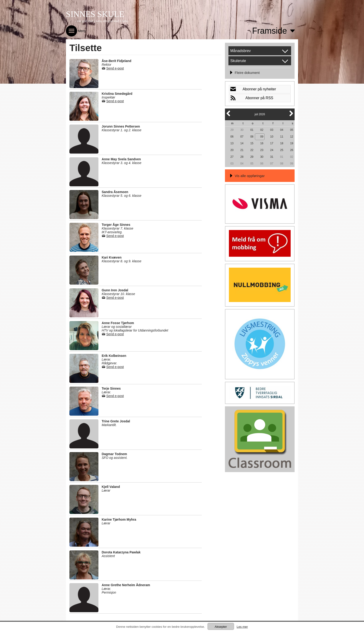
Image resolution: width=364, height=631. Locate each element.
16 (262, 143)
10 (272, 137)
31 (272, 157)
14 (242, 143)
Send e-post (115, 68)
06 (232, 137)
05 (292, 130)
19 (292, 143)
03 (272, 130)
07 (242, 137)
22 (252, 150)
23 (262, 150)
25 (282, 150)
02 (262, 130)
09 (262, 137)
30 (242, 130)
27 (232, 157)
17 (272, 143)
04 (282, 130)
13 (232, 143)
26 (292, 150)
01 (252, 130)
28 (242, 157)
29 (232, 130)
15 (252, 143)
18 (282, 143)
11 (282, 137)
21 (242, 150)
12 (292, 137)
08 (252, 137)
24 (272, 150)
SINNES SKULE (95, 14)
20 (232, 150)
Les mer (242, 627)
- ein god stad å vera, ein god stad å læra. (102, 21)
